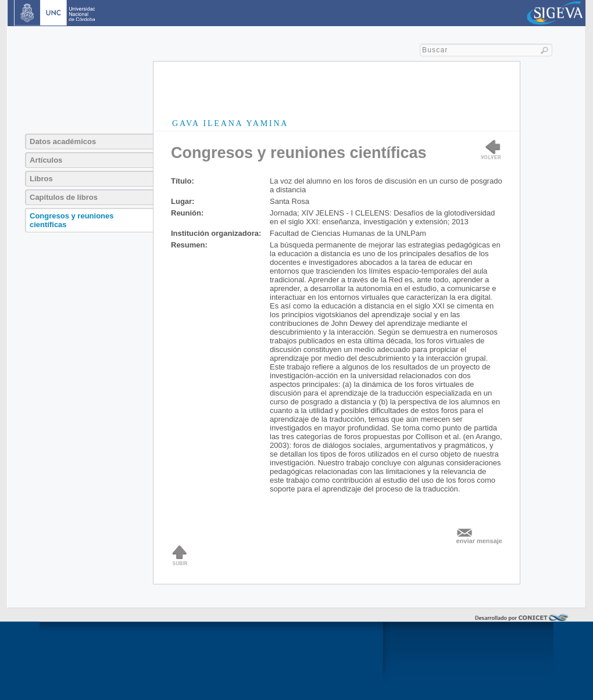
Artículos (46, 160)
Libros (41, 179)
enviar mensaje (480, 541)
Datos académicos (63, 141)
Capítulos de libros (64, 197)
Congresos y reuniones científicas (72, 220)
